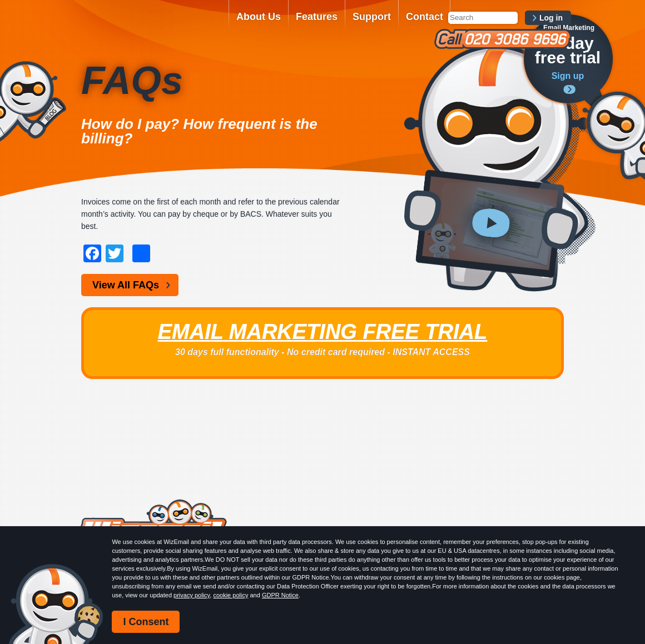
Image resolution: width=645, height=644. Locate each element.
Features (317, 17)
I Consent (146, 622)
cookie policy (230, 595)
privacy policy (192, 595)
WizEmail (151, 24)
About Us (259, 17)
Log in (551, 18)
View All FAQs (126, 285)
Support (372, 17)
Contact (425, 17)
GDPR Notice (280, 595)
